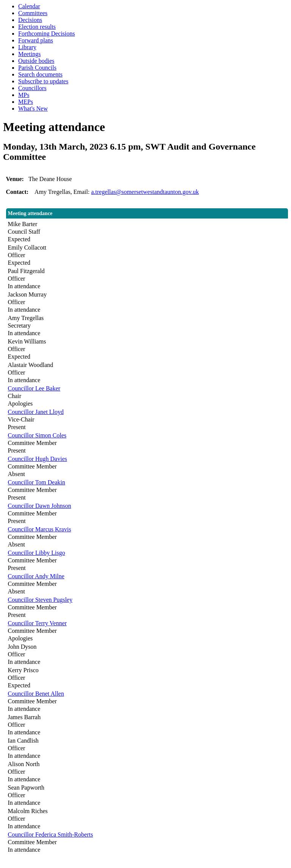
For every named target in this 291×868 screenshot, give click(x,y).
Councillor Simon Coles (37, 435)
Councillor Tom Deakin (37, 482)
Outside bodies (36, 61)
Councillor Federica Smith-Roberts (51, 834)
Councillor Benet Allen (36, 694)
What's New (33, 108)
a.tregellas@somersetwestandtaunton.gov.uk (145, 192)
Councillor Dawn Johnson (40, 506)
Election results (37, 27)
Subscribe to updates (43, 81)
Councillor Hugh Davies (38, 459)
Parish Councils (37, 68)
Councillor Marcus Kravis (40, 529)
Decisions (30, 20)
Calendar (29, 6)
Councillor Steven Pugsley (40, 600)
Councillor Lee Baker (34, 388)
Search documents (40, 74)
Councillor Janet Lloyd (36, 412)
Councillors (32, 88)
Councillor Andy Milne (36, 576)
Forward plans (36, 40)
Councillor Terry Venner (38, 623)
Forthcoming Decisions (47, 34)
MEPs (26, 102)
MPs (24, 95)
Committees (33, 13)
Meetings (30, 54)
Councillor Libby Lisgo (37, 553)
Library (27, 47)
